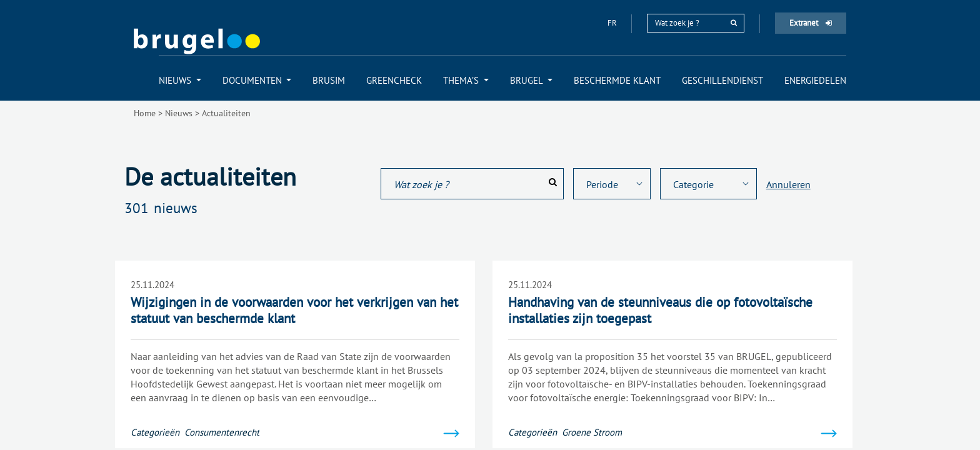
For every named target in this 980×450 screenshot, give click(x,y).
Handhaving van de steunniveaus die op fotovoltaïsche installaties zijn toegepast (660, 310)
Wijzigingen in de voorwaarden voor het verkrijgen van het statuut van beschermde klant (294, 310)
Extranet (811, 23)
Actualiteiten (226, 113)
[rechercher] (734, 23)
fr (613, 23)
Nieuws (179, 113)
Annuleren (788, 184)
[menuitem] (180, 80)
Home (145, 113)
